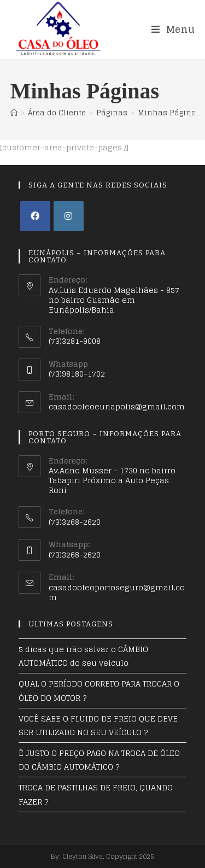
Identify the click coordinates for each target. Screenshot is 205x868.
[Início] (14, 113)
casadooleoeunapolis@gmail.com (117, 406)
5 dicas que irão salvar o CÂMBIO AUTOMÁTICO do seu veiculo (83, 656)
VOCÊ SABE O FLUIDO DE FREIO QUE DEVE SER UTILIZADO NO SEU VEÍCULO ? (98, 725)
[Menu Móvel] (173, 29)
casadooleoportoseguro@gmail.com (117, 592)
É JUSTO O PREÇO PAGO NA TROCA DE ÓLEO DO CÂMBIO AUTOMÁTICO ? (99, 760)
